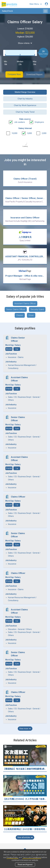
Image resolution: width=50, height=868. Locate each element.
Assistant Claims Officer (25, 303)
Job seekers (20, 122)
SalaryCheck (7, 11)
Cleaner (20, 315)
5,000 (30, 133)
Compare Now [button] (14, 74)
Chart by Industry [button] (25, 98)
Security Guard (37, 309)
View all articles (25, 837)
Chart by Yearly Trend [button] (25, 112)
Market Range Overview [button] (25, 92)
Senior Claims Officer (16, 309)
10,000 (14, 133)
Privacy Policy (12, 857)
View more (25, 728)
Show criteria (25, 43)
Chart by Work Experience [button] (25, 105)
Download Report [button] (35, 74)
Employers (39, 122)
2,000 (44, 133)
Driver (31, 315)
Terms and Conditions (32, 857)
